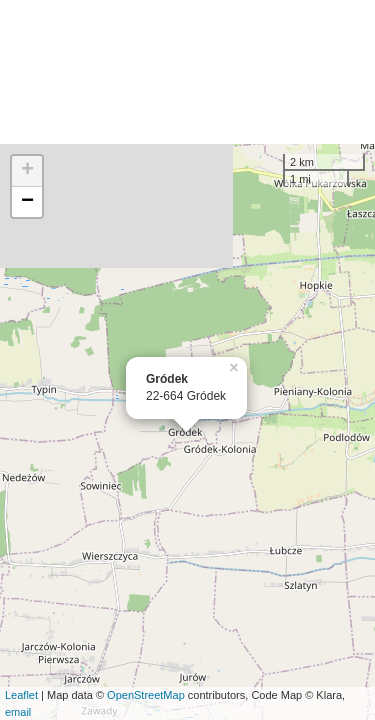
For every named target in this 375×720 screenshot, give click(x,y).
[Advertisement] (187, 72)
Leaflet (21, 695)
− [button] (27, 202)
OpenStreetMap (146, 695)
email (18, 712)
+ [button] (27, 171)
